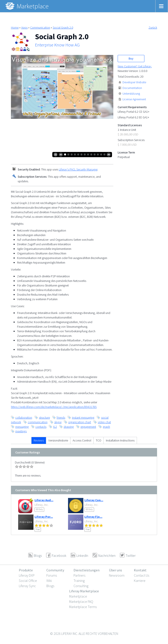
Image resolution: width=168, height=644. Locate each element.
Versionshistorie (58, 440)
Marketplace (78, 596)
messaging (22, 427)
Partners (79, 575)
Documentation (132, 88)
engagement (88, 427)
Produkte (26, 570)
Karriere (140, 581)
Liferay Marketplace (84, 591)
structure (44, 417)
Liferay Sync (27, 586)
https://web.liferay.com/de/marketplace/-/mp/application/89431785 (54, 407)
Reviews (39, 440)
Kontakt (140, 570)
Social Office (28, 581)
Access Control (82, 440)
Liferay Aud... (44, 500)
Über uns (115, 570)
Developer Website (134, 82)
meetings (21, 431)
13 (104, 154)
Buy (131, 58)
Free (38, 529)
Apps (24, 27)
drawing (69, 427)
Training (79, 581)
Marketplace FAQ (81, 601)
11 (98, 154)
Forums (52, 575)
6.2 (55, 427)
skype (58, 422)
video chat (104, 422)
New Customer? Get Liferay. (135, 66)
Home (15, 27)
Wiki (49, 581)
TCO (99, 440)
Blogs (50, 586)
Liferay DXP (27, 575)
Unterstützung (131, 94)
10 (95, 154)
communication (38, 422)
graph (106, 427)
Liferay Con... (94, 500)
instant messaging (83, 417)
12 (101, 154)
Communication (40, 27)
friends (61, 417)
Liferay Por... (44, 517)
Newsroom (117, 575)
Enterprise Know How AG (57, 45)
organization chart (80, 422)
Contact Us (142, 575)
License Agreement (134, 99)
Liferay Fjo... (93, 517)
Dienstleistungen (87, 570)
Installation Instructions (120, 440)
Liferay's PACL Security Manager (78, 169)
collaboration (24, 417)
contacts (41, 427)
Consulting (81, 586)
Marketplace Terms (83, 607)
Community (55, 570)
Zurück (153, 27)
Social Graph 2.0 (63, 27)
